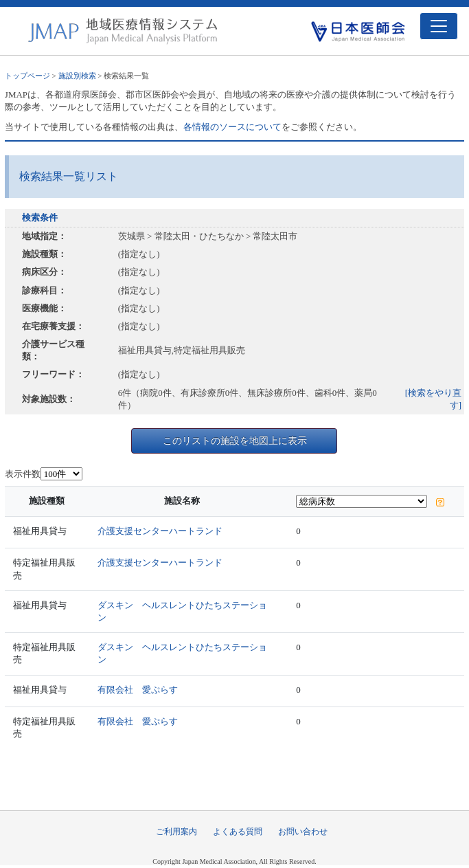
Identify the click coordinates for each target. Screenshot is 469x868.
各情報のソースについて (232, 127)
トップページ (27, 76)
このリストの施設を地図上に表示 (235, 441)
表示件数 (23, 474)
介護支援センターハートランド (160, 531)
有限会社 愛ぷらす (138, 690)
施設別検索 (77, 76)
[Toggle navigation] (439, 26)
